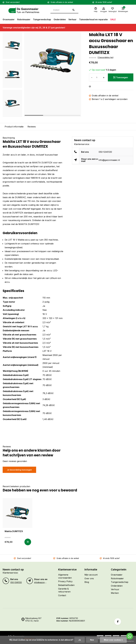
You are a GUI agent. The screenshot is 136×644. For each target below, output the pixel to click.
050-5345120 (105, 152)
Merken (115, 593)
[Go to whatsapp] (130, 636)
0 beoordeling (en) (106, 57)
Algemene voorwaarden (65, 576)
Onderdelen (61, 20)
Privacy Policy (65, 581)
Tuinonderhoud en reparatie (96, 20)
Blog (87, 582)
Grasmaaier (9, 20)
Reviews (32, 127)
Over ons (89, 578)
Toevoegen (121, 77)
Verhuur (74, 20)
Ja (80, 640)
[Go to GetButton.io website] (130, 641)
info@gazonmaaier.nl (109, 160)
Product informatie (14, 127)
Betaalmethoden (66, 585)
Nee (92, 640)
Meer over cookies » (113, 640)
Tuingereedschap (43, 20)
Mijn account (91, 575)
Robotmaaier (24, 20)
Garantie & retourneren (64, 590)
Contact (62, 595)
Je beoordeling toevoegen (19, 470)
